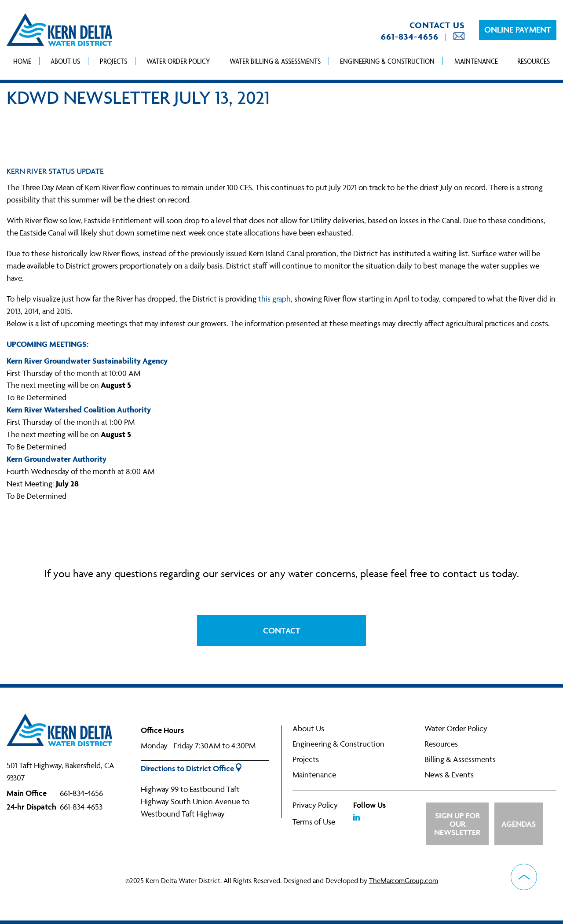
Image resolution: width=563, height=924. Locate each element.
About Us (65, 61)
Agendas (519, 824)
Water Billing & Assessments (275, 61)
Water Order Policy (178, 61)
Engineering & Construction (387, 61)
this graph (274, 299)
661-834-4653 (81, 807)
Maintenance (476, 61)
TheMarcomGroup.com (404, 880)
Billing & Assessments (460, 759)
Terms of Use (314, 822)
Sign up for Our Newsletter (457, 824)
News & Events (449, 775)
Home (22, 61)
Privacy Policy (315, 805)
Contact (282, 630)
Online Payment (518, 29)
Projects (113, 61)
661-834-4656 (410, 37)
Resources (534, 61)
